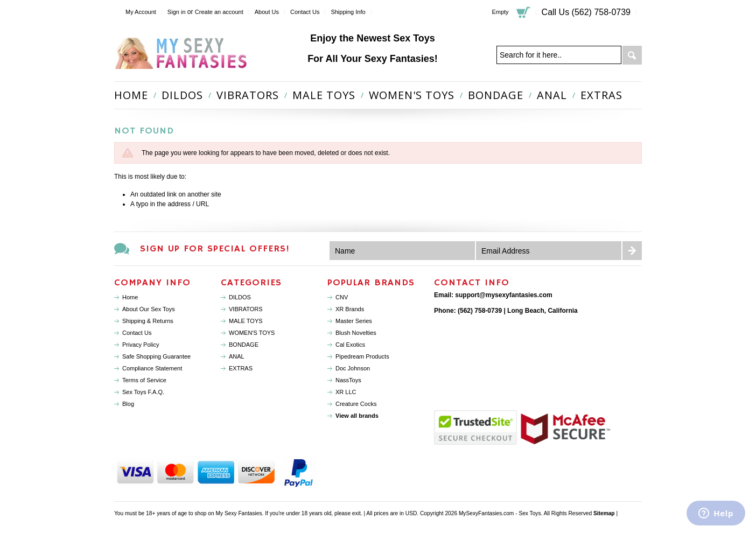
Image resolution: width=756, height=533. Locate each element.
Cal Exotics (350, 345)
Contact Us (305, 12)
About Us (267, 12)
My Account (141, 12)
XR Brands (350, 309)
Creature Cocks (356, 404)
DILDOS (182, 95)
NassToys (348, 380)
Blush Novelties (356, 333)
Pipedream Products (362, 356)
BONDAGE (496, 95)
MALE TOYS (324, 95)
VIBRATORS (248, 95)
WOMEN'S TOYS (412, 95)
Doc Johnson (353, 368)
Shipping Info (348, 12)
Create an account (219, 12)
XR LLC (346, 392)
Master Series (354, 321)
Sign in (177, 12)
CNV (342, 297)
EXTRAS (601, 95)
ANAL (552, 95)
